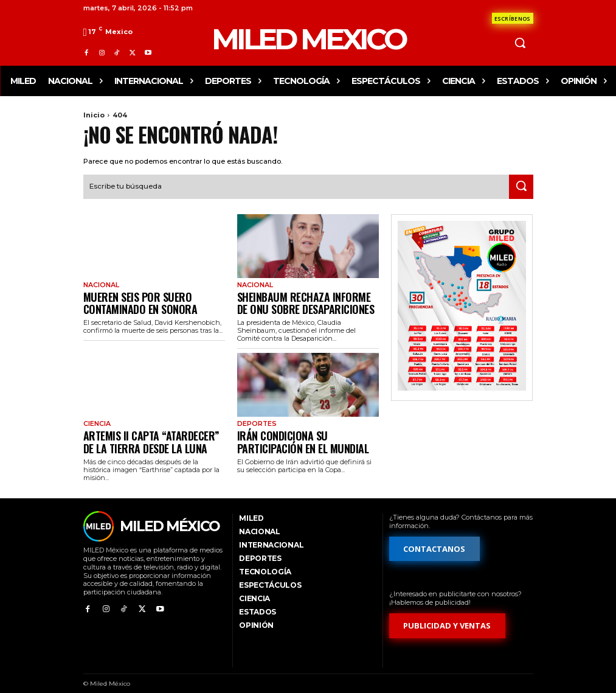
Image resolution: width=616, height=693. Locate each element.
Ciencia (96, 419)
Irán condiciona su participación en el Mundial (308, 434)
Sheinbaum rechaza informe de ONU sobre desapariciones (306, 299)
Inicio (94, 115)
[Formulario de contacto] (513, 18)
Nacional (100, 284)
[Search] (521, 186)
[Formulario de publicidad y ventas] (448, 615)
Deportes (256, 419)
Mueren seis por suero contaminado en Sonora (130, 299)
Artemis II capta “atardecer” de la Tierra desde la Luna (151, 434)
